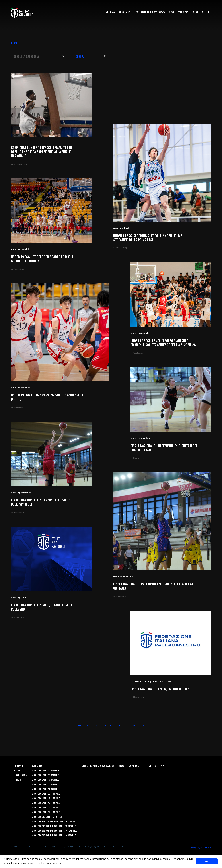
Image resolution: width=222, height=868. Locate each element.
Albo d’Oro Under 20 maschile (45, 773)
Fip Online (198, 13)
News (172, 13)
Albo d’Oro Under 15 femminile (46, 810)
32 (134, 729)
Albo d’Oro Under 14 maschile (45, 792)
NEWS (14, 43)
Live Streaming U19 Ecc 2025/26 (150, 13)
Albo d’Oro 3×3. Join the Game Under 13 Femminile (54, 824)
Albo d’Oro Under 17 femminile (46, 806)
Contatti (17, 783)
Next (142, 729)
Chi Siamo (111, 13)
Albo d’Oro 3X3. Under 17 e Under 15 (48, 820)
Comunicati (183, 13)
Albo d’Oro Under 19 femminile (46, 801)
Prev (80, 729)
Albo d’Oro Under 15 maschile (45, 787)
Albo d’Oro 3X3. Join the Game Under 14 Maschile (54, 838)
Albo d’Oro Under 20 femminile (46, 797)
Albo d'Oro (125, 13)
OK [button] (207, 861)
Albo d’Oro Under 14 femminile (46, 815)
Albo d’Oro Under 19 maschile (45, 778)
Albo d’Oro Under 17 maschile (45, 783)
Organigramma (20, 778)
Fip (208, 13)
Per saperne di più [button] (52, 863)
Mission (17, 773)
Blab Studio (206, 851)
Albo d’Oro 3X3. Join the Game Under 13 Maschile (54, 829)
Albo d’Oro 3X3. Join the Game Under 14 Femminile (54, 834)
